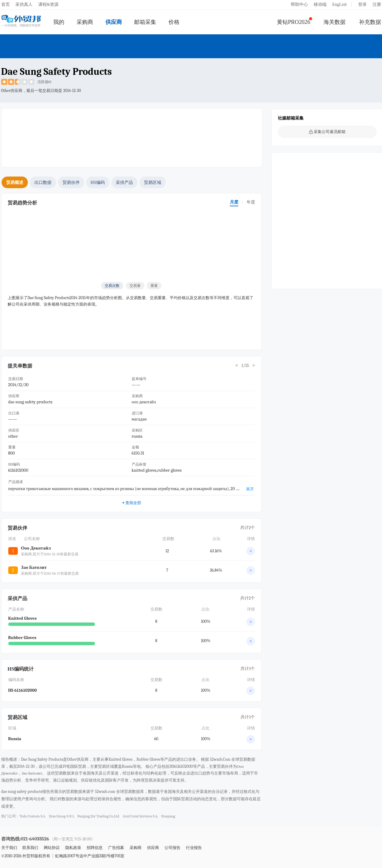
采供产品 (124, 182)
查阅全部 (132, 503)
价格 (174, 22)
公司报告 (172, 848)
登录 (362, 4)
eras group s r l (62, 816)
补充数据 (370, 22)
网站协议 (52, 848)
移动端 (320, 4)
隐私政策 (73, 848)
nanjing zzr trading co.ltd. (98, 816)
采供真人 (24, 4)
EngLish (339, 4)
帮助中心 (299, 4)
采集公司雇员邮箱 (327, 132)
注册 (377, 4)
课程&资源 (49, 4)
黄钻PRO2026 (294, 22)
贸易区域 (153, 182)
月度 (234, 202)
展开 (250, 489)
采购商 (85, 22)
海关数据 (335, 22)
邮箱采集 (145, 22)
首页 (6, 4)
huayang (168, 816)
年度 (251, 202)
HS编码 (98, 182)
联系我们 (30, 848)
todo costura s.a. (33, 816)
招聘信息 (95, 848)
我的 (59, 22)
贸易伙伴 (71, 182)
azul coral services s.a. (141, 816)
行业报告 (194, 848)
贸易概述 (15, 182)
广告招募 (116, 848)
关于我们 (9, 848)
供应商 (114, 22)
